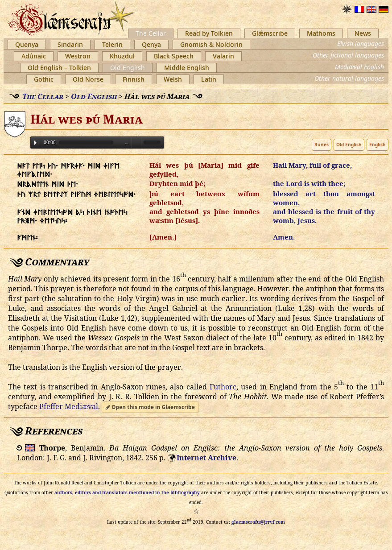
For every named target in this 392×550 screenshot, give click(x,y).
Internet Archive (206, 458)
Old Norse (88, 79)
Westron (78, 56)
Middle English (187, 68)
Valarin (223, 56)
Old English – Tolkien (59, 68)
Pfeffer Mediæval (69, 406)
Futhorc (223, 387)
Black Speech (174, 56)
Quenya (27, 44)
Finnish (134, 79)
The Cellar (151, 33)
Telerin (112, 44)
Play (35, 143)
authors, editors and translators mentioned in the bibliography (127, 492)
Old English (128, 68)
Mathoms (321, 33)
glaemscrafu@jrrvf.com (258, 522)
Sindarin (70, 44)
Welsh (173, 79)
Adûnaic (34, 56)
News (363, 33)
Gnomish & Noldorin (211, 44)
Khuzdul (122, 56)
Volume (136, 142)
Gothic (44, 79)
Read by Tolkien (209, 33)
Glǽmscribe (270, 33)
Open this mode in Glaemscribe (150, 407)
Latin (209, 79)
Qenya (151, 44)
